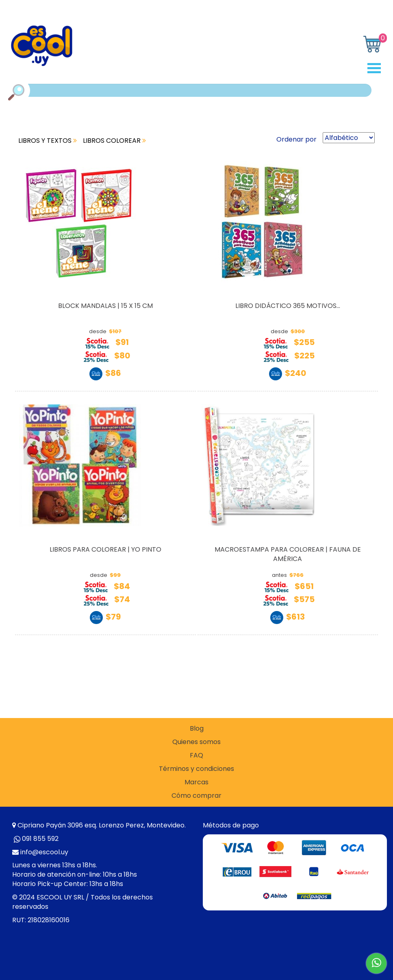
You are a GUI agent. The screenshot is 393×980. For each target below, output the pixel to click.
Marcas (196, 782)
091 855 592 (40, 839)
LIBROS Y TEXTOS (48, 141)
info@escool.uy (44, 852)
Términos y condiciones (196, 769)
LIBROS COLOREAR (114, 141)
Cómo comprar (196, 796)
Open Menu (377, 68)
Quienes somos (196, 742)
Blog (197, 729)
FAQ (196, 755)
